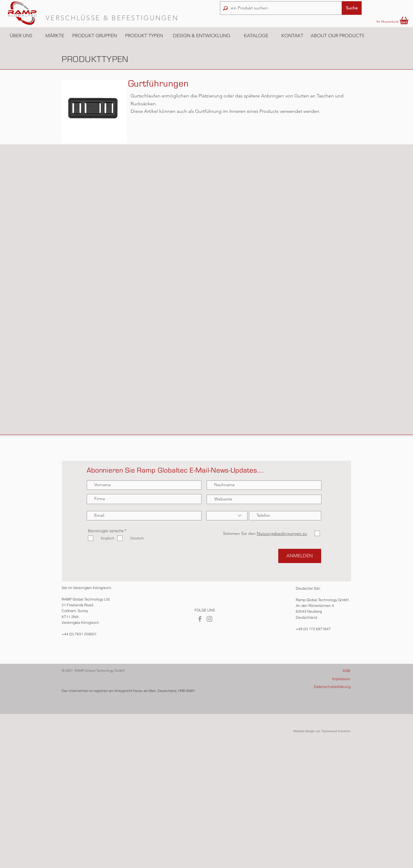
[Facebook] (200, 619)
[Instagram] (210, 619)
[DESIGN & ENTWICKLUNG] (202, 36)
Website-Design (304, 731)
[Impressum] (324, 679)
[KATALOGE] (256, 36)
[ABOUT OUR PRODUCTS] (337, 36)
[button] (55, 36)
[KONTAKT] (292, 36)
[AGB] (324, 671)
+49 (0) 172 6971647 (313, 629)
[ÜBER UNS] (21, 36)
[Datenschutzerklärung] (325, 687)
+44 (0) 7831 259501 (79, 634)
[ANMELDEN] (300, 556)
